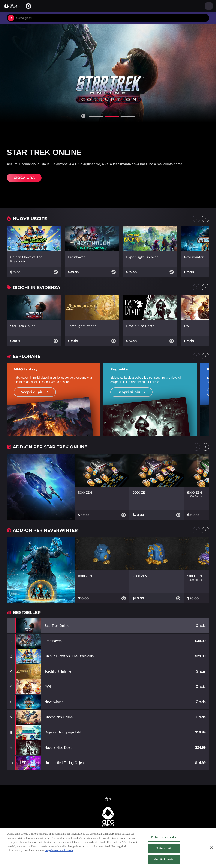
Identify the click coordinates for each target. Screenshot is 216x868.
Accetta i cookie (164, 859)
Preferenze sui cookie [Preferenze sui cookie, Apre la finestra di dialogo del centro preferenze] (164, 837)
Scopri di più (35, 392)
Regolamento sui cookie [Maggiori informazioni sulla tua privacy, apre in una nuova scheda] (59, 850)
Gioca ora (24, 178)
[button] (12, 6)
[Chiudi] (211, 848)
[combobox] (112, 18)
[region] (108, 848)
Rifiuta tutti (164, 848)
